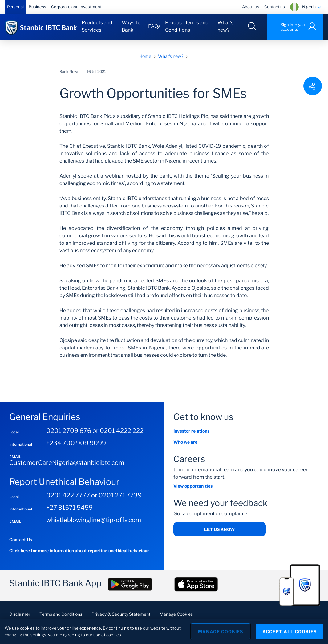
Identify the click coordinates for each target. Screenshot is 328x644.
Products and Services (97, 26)
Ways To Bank (131, 26)
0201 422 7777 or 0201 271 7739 (94, 495)
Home (145, 56)
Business (37, 7)
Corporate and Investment (76, 7)
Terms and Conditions (61, 614)
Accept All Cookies (290, 632)
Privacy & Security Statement (121, 614)
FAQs (154, 26)
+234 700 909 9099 (76, 443)
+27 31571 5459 (69, 508)
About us (251, 7)
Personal (15, 7)
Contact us (275, 7)
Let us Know (219, 529)
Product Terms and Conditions (187, 26)
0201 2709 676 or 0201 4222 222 (95, 431)
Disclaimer (20, 614)
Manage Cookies (176, 614)
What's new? (225, 26)
